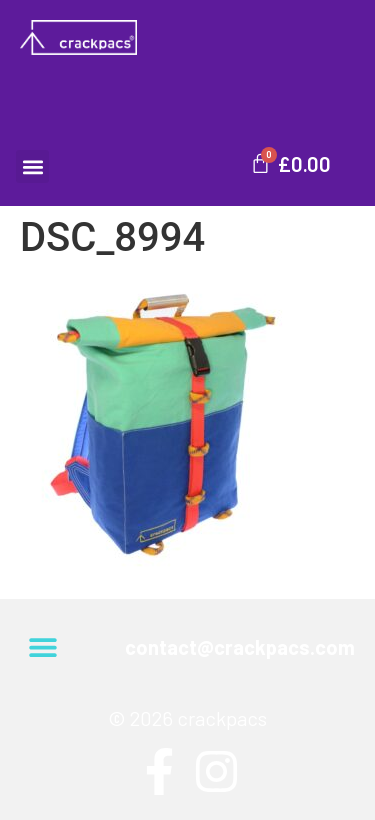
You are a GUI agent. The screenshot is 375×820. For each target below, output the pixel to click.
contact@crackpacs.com (240, 647)
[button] (32, 166)
